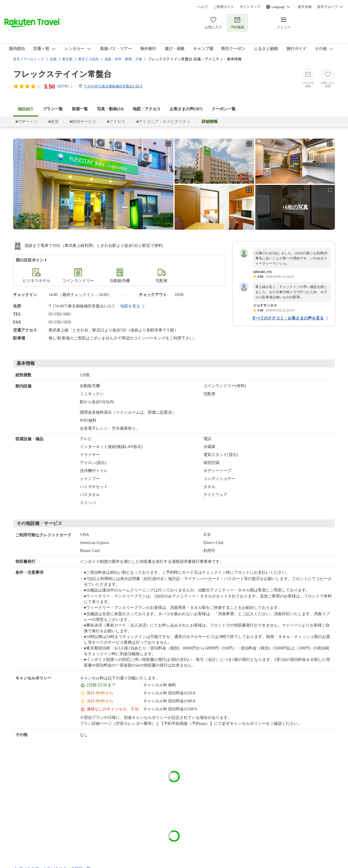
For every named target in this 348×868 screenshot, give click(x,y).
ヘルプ (203, 7)
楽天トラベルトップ (29, 59)
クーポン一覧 (224, 109)
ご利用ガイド (224, 7)
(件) (65, 86)
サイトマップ (250, 7)
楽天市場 (305, 7)
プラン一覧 (53, 109)
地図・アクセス (147, 109)
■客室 (53, 122)
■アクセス (116, 122)
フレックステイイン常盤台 (62, 74)
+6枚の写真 (295, 207)
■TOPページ (26, 122)
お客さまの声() (186, 109)
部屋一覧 (80, 109)
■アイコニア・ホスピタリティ (163, 122)
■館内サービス (83, 122)
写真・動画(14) (110, 109)
